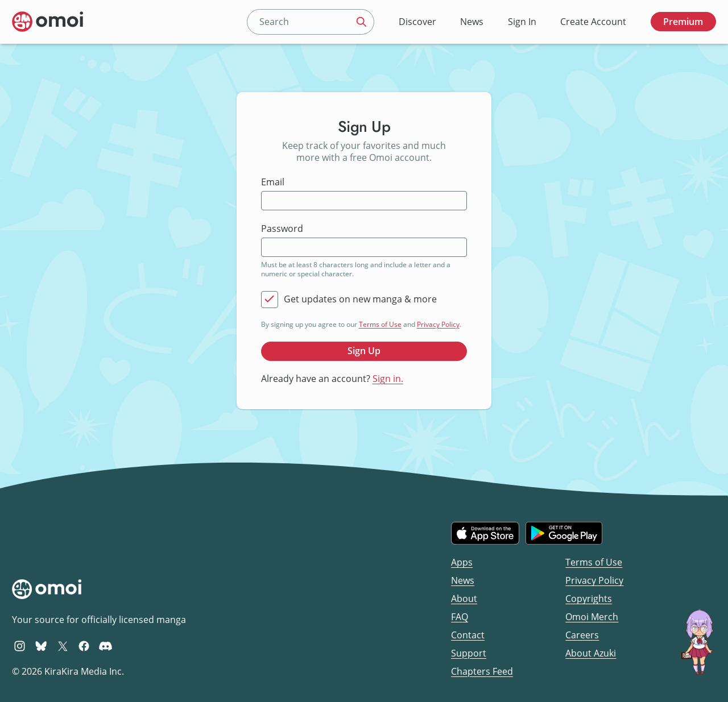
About (464, 599)
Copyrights (589, 599)
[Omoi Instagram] (20, 646)
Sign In (522, 22)
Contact (468, 635)
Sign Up (364, 351)
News (472, 22)
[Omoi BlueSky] (41, 646)
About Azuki (591, 653)
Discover (417, 22)
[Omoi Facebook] (84, 646)
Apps (462, 562)
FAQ (460, 617)
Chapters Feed (482, 671)
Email (273, 182)
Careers (582, 635)
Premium (683, 22)
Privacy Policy (438, 324)
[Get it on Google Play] (564, 533)
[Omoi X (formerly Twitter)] (63, 646)
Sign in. (388, 379)
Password (282, 229)
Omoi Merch (592, 617)
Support (469, 653)
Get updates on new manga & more (360, 299)
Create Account (593, 22)
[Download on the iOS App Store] (485, 533)
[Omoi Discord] (106, 646)
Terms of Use (380, 324)
